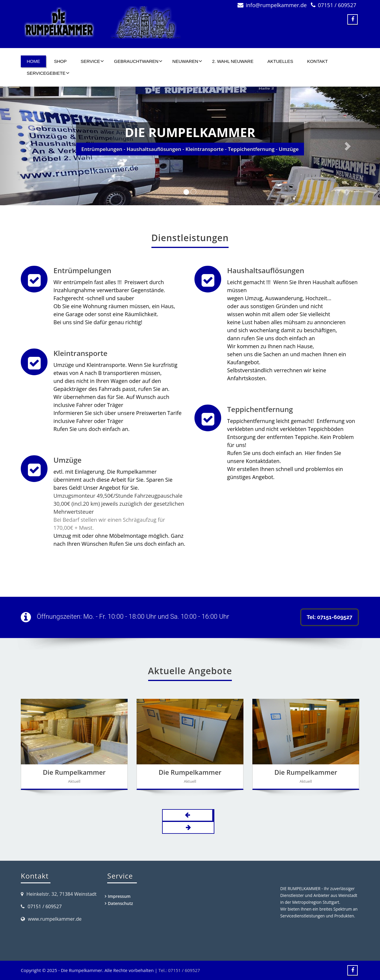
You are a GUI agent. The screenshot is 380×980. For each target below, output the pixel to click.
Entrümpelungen (82, 270)
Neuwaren (187, 61)
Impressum (119, 896)
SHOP (60, 61)
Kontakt (317, 61)
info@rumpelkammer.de (276, 5)
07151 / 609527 (337, 5)
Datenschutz (120, 903)
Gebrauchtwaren (138, 61)
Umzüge (68, 460)
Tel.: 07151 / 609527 (179, 970)
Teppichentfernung (260, 409)
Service (92, 61)
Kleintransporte (80, 353)
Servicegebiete (48, 73)
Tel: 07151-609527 (330, 617)
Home (33, 61)
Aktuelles (280, 61)
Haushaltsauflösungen (265, 270)
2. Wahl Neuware (233, 61)
